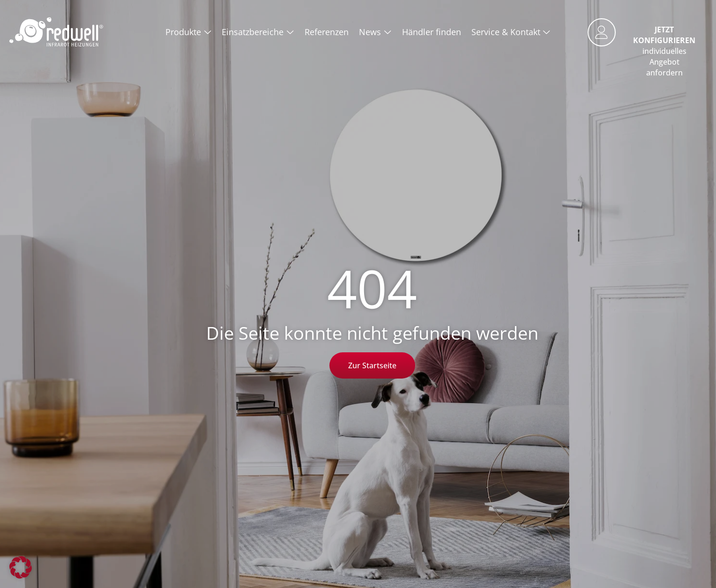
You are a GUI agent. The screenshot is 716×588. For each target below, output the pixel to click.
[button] (21, 567)
